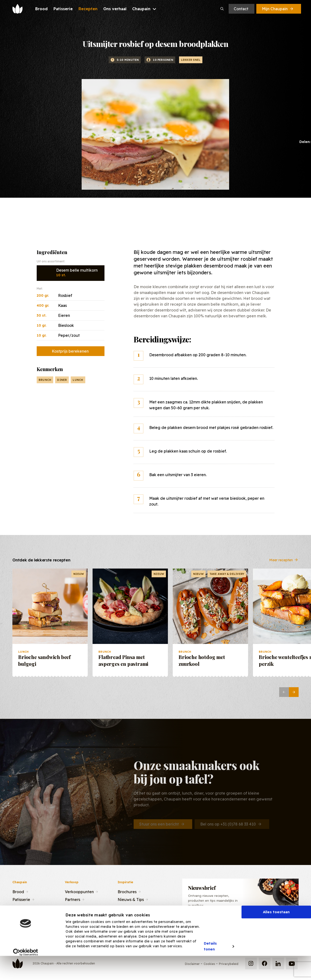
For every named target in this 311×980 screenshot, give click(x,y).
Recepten (22, 907)
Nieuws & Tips (131, 899)
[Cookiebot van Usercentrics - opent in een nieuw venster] (26, 972)
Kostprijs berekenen (70, 351)
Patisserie (21, 899)
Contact (241, 9)
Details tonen (210, 967)
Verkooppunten (79, 891)
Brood (18, 891)
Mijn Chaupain (278, 9)
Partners (73, 899)
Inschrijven (274, 923)
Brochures (127, 891)
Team (70, 907)
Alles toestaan (276, 932)
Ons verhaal (23, 915)
